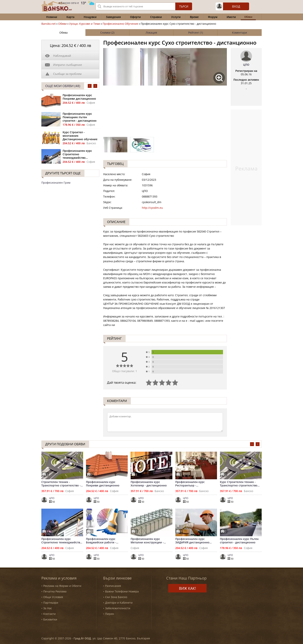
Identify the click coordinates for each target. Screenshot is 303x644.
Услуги (176, 17)
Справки (156, 17)
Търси (184, 6)
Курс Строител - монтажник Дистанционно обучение (80, 136)
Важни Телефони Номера (122, 591)
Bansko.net (49, 24)
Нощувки (90, 17)
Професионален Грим (56, 183)
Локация (151, 33)
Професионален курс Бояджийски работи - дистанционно (101, 541)
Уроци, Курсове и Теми (85, 24)
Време (194, 17)
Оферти (135, 17)
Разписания (113, 586)
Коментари (240, 33)
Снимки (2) (107, 33)
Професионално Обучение (120, 24)
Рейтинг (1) (196, 33)
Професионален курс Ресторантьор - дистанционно (190, 484)
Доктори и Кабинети (119, 603)
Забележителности (118, 608)
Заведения (113, 17)
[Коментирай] (165, 422)
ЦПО (246, 65)
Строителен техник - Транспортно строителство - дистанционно (61, 484)
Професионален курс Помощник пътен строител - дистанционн (80, 117)
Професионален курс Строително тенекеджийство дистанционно (77, 154)
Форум (213, 17)
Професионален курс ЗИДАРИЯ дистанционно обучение (192, 541)
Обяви (62, 24)
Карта (70, 17)
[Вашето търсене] (144, 6)
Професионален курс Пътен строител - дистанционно (239, 541)
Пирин (110, 614)
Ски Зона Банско (116, 597)
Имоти (231, 17)
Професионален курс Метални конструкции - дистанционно (147, 541)
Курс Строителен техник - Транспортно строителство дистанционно (239, 484)
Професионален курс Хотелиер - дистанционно (149, 484)
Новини (52, 17)
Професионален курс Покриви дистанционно (79, 97)
